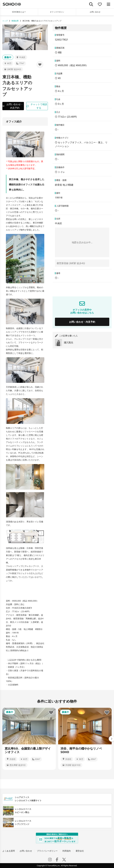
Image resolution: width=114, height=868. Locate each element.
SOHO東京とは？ (19, 12)
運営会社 (80, 851)
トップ (5, 21)
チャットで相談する (37, 106)
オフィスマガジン (57, 12)
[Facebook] (57, 860)
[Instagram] (50, 860)
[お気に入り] (100, 4)
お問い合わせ (26, 851)
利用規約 (67, 851)
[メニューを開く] (108, 4)
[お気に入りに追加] (40, 65)
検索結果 (15, 21)
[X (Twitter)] (64, 860)
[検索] (91, 4)
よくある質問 (9, 851)
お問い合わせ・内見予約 (13, 106)
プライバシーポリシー (47, 851)
